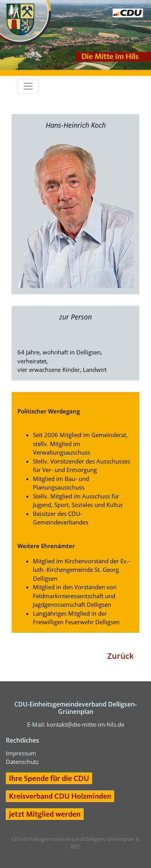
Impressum (21, 753)
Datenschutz (22, 762)
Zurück (120, 656)
